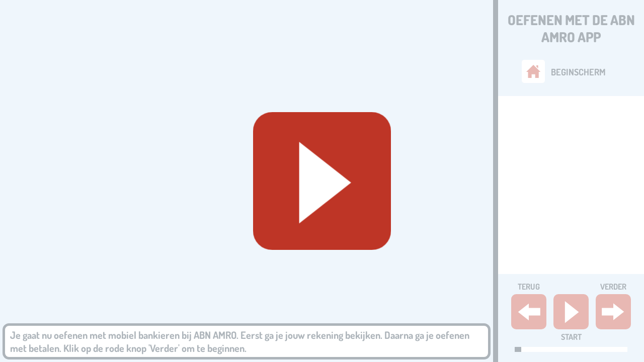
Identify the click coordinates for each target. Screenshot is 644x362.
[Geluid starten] (322, 181)
